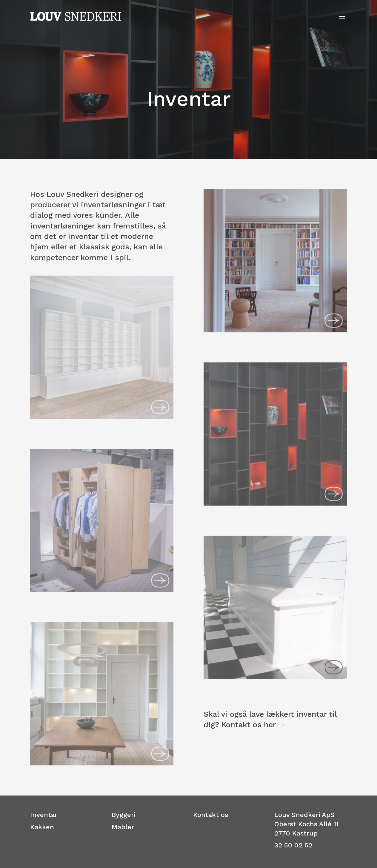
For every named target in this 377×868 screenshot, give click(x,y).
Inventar (44, 815)
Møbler (123, 827)
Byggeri (123, 815)
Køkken (42, 827)
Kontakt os (211, 815)
